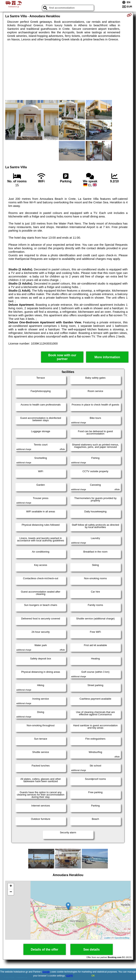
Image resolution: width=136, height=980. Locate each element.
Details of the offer (44, 950)
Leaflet (107, 938)
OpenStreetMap (122, 938)
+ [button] (11, 886)
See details (92, 950)
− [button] (11, 892)
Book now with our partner (62, 357)
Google (46, 972)
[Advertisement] (68, 71)
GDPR (70, 976)
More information (107, 357)
